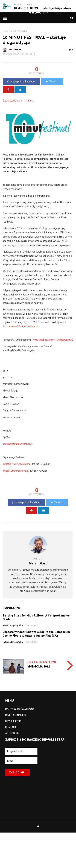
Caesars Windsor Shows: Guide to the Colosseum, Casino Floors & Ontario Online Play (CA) (37, 634)
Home (6, 31)
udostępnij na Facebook (21, 82)
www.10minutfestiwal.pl (24, 326)
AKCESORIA (12, 733)
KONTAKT (11, 727)
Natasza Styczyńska (13, 625)
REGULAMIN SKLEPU (17, 715)
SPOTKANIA (21, 31)
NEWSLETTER (13, 721)
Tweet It (52, 82)
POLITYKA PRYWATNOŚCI (20, 709)
